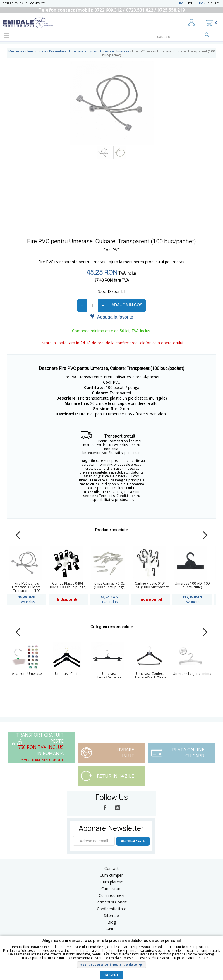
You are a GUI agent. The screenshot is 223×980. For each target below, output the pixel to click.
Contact (37, 3)
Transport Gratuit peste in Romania (40, 747)
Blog (112, 922)
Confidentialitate (112, 909)
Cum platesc (112, 882)
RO (181, 3)
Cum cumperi (112, 875)
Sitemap (111, 915)
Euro (215, 3)
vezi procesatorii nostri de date (109, 965)
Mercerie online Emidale (27, 51)
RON (202, 3)
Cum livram (111, 889)
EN (193, 3)
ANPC (112, 929)
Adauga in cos (127, 305)
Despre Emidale (15, 3)
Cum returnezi (111, 895)
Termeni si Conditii (112, 902)
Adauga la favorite (111, 317)
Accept (111, 975)
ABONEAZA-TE (133, 841)
